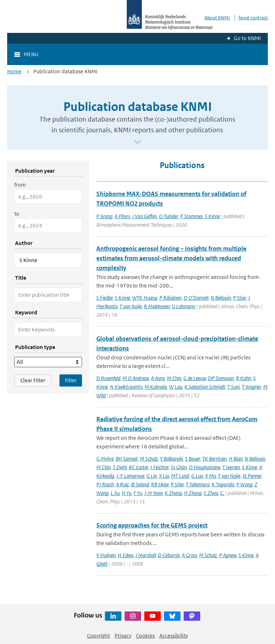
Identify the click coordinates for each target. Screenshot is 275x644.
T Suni (233, 387)
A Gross (189, 555)
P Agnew (228, 555)
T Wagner (251, 387)
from (20, 185)
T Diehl (120, 467)
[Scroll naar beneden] (137, 142)
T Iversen (231, 467)
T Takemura (198, 484)
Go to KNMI (247, 38)
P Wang (104, 216)
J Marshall (146, 555)
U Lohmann (184, 306)
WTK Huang (145, 298)
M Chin (174, 378)
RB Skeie (160, 484)
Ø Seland (140, 484)
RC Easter (139, 467)
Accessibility (174, 636)
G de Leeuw (195, 378)
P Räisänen (170, 298)
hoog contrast (253, 18)
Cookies (145, 636)
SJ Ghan (179, 467)
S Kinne (212, 216)
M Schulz (149, 459)
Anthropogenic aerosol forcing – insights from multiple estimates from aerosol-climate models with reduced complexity (171, 258)
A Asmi (158, 378)
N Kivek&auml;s (126, 387)
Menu (31, 54)
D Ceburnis (169, 555)
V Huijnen (106, 555)
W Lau (176, 387)
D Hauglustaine (205, 467)
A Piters (122, 216)
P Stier (240, 298)
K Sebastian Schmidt (205, 387)
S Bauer (193, 459)
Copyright (98, 636)
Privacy (123, 636)
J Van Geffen (144, 216)
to (17, 214)
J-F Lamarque (130, 476)
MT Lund (180, 476)
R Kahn (243, 378)
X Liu (164, 476)
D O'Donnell (196, 298)
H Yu (127, 493)
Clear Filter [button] (33, 380)
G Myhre (105, 459)
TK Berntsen (214, 459)
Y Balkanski (172, 459)
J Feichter (160, 467)
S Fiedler (105, 298)
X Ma (211, 476)
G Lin (152, 476)
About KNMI (217, 18)
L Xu (115, 493)
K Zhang (173, 493)
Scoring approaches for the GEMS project (152, 525)
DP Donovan (221, 378)
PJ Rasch (105, 484)
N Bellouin (221, 298)
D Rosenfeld (108, 378)
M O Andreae (136, 378)
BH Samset (127, 459)
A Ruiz (122, 484)
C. (222, 493)
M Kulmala (156, 387)
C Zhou (211, 493)
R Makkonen (157, 306)
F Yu (138, 493)
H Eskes (126, 555)
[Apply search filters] (71, 380)
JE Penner (252, 476)
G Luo (197, 476)
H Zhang (193, 493)
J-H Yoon (153, 493)
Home (14, 71)
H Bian (236, 459)
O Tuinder (168, 216)
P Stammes (191, 216)
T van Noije (131, 306)
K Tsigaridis (223, 484)
